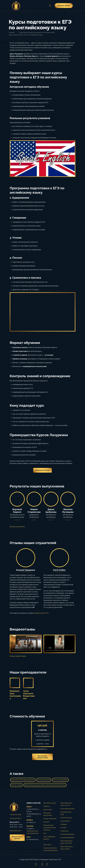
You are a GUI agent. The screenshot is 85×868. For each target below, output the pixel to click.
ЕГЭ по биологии (44, 780)
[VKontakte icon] (42, 864)
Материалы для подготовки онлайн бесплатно (50, 828)
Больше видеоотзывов (18, 656)
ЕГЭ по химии (16, 785)
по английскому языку (67, 809)
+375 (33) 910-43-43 (32, 831)
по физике (64, 824)
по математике (65, 821)
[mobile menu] (49, 5)
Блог (45, 833)
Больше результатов (17, 527)
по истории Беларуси (67, 834)
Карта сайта (47, 845)
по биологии (64, 831)
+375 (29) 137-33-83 (16, 815)
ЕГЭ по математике (60, 780)
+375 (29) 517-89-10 (16, 818)
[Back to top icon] (73, 864)
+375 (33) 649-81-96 (33, 833)
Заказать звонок (64, 6)
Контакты (47, 822)
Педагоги (46, 806)
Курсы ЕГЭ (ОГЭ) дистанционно (23, 780)
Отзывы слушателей (50, 819)
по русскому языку (66, 818)
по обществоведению (67, 838)
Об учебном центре (50, 803)
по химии (63, 828)
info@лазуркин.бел (16, 831)
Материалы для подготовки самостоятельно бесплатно (45, 785)
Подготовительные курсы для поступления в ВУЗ (37, 32)
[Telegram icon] (47, 864)
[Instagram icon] (36, 864)
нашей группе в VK (42, 613)
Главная (12, 32)
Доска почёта (48, 810)
